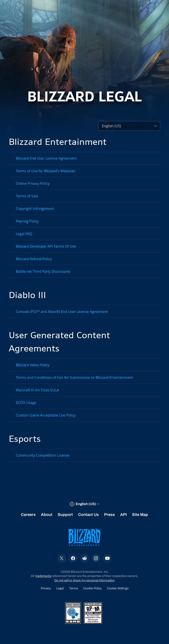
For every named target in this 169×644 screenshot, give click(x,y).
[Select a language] (121, 126)
